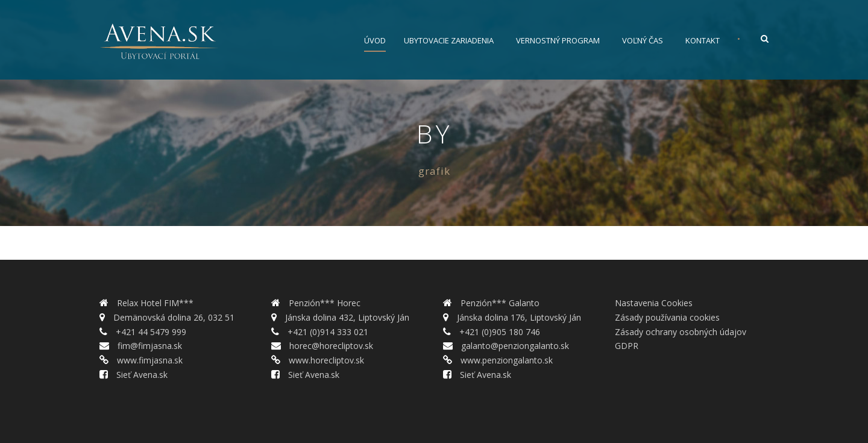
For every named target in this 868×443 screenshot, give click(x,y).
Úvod (375, 40)
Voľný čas (643, 40)
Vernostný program (558, 40)
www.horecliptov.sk (325, 360)
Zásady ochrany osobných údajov (681, 332)
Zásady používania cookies (667, 317)
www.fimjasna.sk (149, 360)
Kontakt (703, 40)
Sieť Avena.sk (141, 375)
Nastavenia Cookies (654, 303)
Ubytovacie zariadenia (449, 40)
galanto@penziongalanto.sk (514, 346)
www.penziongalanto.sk (505, 360)
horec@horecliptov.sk (330, 346)
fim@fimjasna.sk (149, 346)
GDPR (627, 346)
